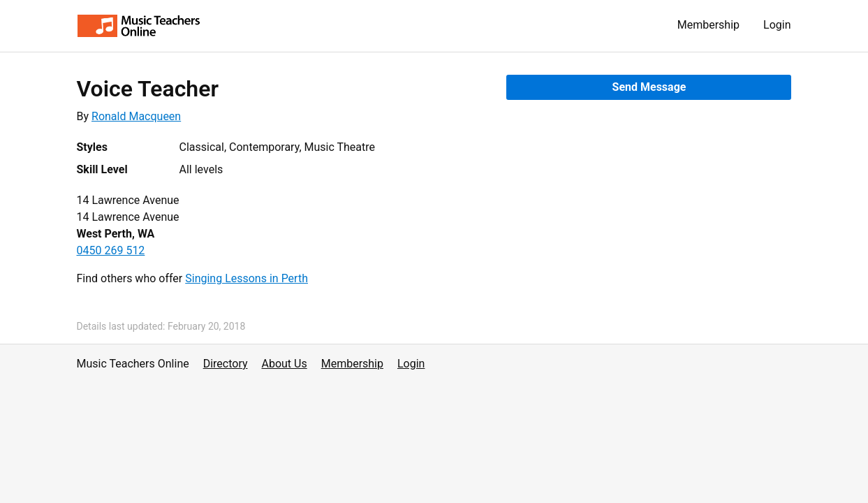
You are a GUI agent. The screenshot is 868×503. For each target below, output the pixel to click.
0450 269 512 (111, 250)
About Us (285, 364)
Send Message (649, 87)
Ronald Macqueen (136, 116)
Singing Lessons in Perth (247, 278)
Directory (226, 364)
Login (777, 25)
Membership (708, 25)
